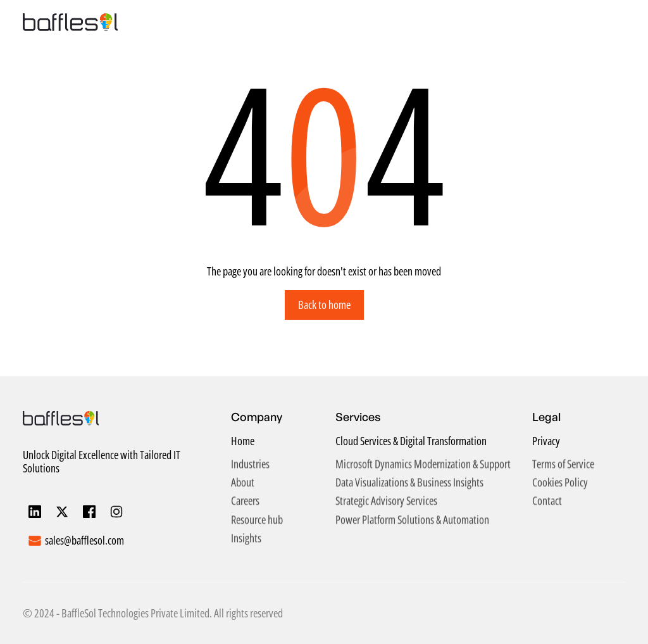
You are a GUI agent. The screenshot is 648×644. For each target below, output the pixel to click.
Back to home (324, 305)
